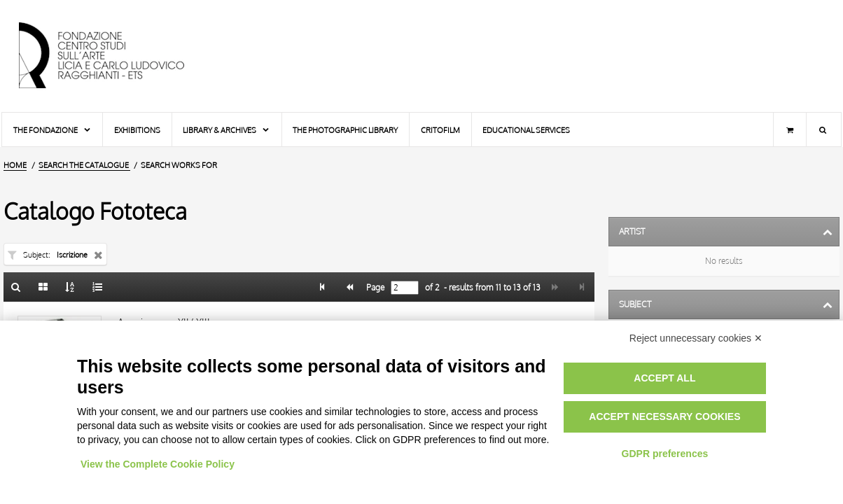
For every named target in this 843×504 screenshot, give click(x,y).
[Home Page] (113, 56)
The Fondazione (53, 130)
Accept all (664, 378)
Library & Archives (227, 130)
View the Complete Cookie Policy (158, 464)
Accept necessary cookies (664, 416)
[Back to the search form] (16, 287)
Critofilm (440, 130)
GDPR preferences (665, 454)
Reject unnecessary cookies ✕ (696, 338)
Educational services (526, 130)
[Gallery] (43, 287)
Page (374, 288)
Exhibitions (137, 130)
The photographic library (345, 130)
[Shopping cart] (790, 129)
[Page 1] (323, 287)
